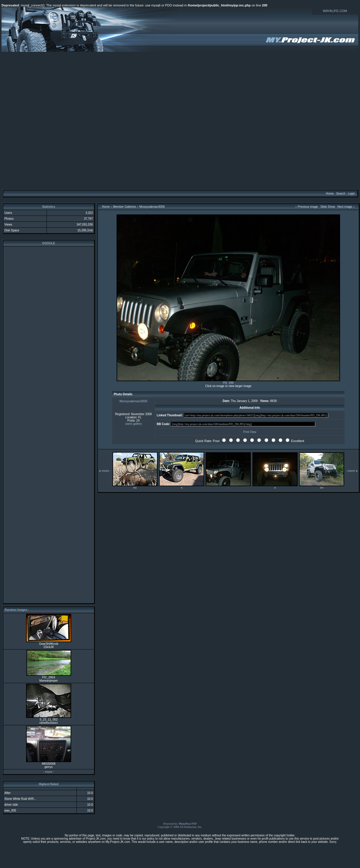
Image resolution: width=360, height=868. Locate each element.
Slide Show (328, 207)
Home (330, 194)
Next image (345, 207)
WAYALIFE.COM (335, 11)
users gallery (133, 424)
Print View (250, 432)
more (48, 772)
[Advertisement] (179, 120)
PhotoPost (185, 824)
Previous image (308, 207)
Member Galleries (125, 207)
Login (351, 194)
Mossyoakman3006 (152, 207)
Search (341, 194)
